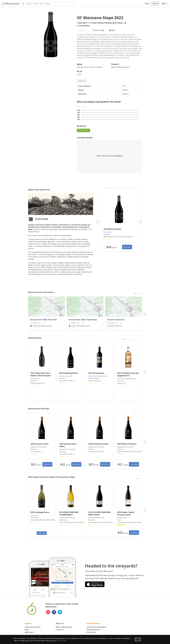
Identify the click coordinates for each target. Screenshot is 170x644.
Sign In (164, 3)
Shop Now (127, 247)
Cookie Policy (62, 641)
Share (112, 30)
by (83, 26)
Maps (147, 3)
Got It (138, 639)
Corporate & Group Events (97, 627)
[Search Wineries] (47, 4)
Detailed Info (82, 81)
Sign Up (155, 3)
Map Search (29, 632)
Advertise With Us (93, 630)
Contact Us (60, 630)
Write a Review (84, 130)
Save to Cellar (98, 30)
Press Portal (91, 632)
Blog (27, 630)
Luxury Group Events (33, 627)
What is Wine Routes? (64, 627)
